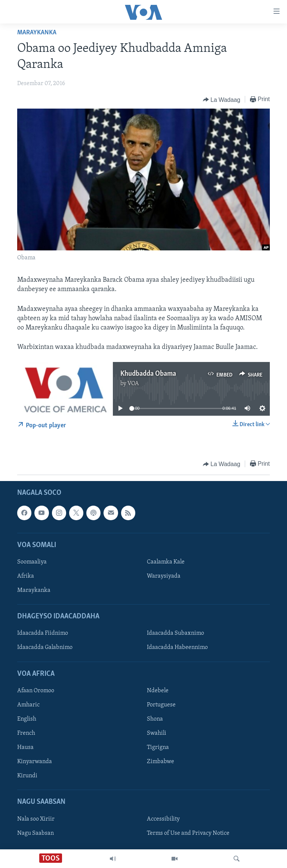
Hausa (25, 747)
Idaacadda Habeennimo (177, 647)
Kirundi (27, 776)
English (27, 719)
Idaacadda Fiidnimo (43, 633)
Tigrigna (158, 747)
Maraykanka (37, 33)
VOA (133, 384)
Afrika (26, 576)
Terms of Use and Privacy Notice (188, 833)
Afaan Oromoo (36, 690)
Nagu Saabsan (36, 833)
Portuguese (161, 705)
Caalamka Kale (166, 562)
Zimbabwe (161, 762)
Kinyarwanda (35, 762)
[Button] (222, 100)
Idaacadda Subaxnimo (175, 633)
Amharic (28, 705)
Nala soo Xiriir (36, 819)
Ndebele (158, 690)
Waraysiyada (164, 576)
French (26, 733)
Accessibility (163, 819)
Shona (155, 719)
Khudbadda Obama (148, 374)
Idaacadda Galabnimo (45, 647)
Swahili (157, 733)
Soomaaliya (32, 562)
